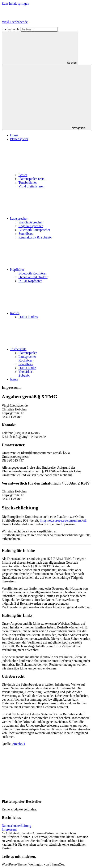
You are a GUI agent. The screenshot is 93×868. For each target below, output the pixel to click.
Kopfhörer (49, 270)
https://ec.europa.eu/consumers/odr (63, 520)
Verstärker (25, 372)
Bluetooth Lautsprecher (34, 230)
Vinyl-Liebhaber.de (15, 22)
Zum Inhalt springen (15, 3)
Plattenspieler (28, 353)
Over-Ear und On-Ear (33, 277)
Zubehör (24, 375)
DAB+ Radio (27, 368)
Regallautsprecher (31, 226)
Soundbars (26, 234)
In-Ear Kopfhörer (30, 281)
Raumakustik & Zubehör (35, 237)
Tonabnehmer (28, 183)
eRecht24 (19, 744)
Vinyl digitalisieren (31, 186)
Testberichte (50, 349)
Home (14, 135)
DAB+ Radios (28, 317)
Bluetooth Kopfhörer (33, 273)
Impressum (9, 829)
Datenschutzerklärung (16, 826)
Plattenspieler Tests (31, 179)
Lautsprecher (50, 219)
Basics (23, 175)
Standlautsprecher (31, 222)
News (14, 379)
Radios (46, 313)
